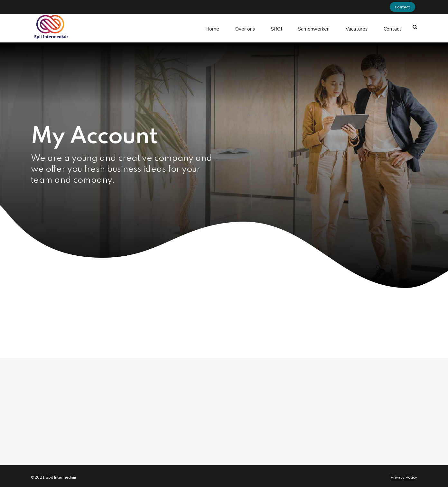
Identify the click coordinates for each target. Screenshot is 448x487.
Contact (392, 27)
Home (212, 27)
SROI (276, 27)
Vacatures (357, 27)
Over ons (245, 27)
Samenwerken (314, 27)
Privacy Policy (404, 475)
